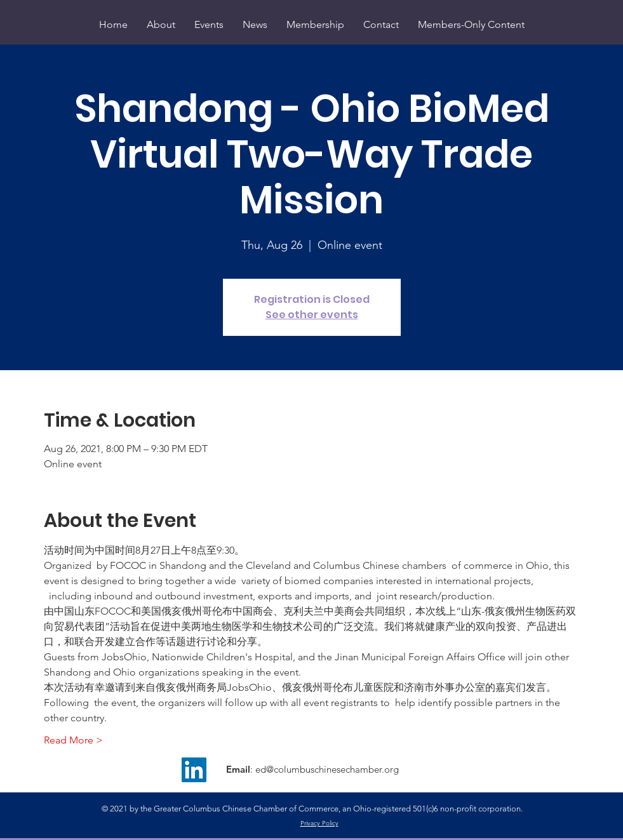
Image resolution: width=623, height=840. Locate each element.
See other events (312, 315)
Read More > (73, 740)
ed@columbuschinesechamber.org (327, 769)
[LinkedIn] (194, 770)
